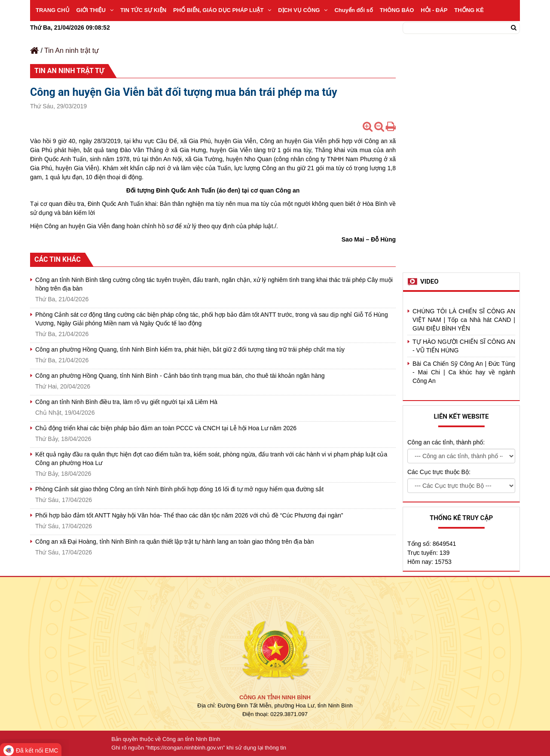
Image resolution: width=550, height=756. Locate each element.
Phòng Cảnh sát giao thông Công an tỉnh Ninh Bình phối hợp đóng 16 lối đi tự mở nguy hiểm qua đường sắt (179, 489)
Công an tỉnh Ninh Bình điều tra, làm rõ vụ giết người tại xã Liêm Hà (126, 402)
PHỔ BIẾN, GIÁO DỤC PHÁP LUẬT (222, 10)
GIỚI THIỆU (95, 10)
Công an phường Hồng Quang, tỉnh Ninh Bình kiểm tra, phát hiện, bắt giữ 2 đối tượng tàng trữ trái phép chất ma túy (190, 349)
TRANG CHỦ (53, 10)
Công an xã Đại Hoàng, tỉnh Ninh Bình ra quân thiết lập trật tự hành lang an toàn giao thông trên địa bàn (174, 542)
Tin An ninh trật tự (72, 51)
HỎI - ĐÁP (434, 10)
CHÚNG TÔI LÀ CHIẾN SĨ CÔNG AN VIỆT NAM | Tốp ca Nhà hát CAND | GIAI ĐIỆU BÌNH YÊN (464, 320)
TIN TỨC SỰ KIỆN (143, 10)
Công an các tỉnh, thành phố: (446, 442)
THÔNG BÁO (397, 10)
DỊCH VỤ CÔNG (303, 10)
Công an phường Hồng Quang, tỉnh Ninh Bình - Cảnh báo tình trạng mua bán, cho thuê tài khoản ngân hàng (180, 376)
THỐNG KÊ (469, 10)
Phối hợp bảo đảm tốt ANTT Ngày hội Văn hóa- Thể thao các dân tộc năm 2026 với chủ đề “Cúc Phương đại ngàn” (189, 515)
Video (429, 282)
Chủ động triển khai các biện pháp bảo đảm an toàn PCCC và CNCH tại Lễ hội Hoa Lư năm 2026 (166, 428)
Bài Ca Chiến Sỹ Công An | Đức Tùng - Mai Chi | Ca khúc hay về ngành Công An (464, 372)
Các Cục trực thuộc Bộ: (439, 472)
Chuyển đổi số (353, 10)
